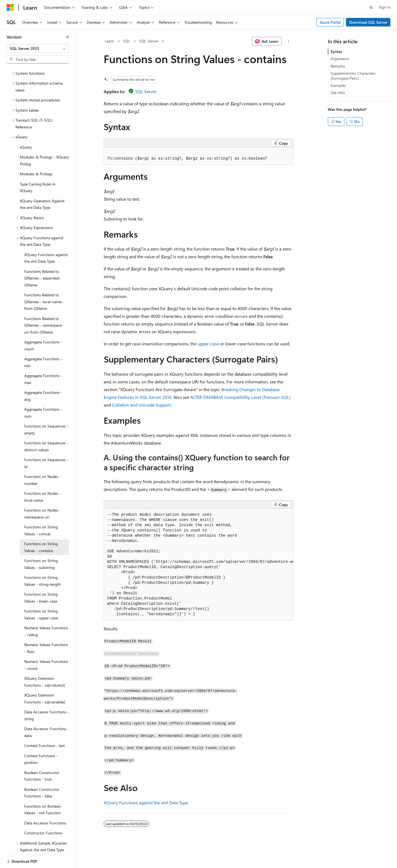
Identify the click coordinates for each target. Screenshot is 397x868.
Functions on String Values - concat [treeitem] (41, 511)
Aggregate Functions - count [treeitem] (43, 326)
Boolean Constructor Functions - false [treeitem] (42, 774)
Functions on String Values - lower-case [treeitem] (41, 579)
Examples (338, 85)
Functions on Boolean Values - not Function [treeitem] (43, 791)
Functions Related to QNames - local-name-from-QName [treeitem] (44, 283)
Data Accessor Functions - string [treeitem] (47, 696)
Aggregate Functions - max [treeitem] (43, 360)
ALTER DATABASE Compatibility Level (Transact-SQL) (240, 397)
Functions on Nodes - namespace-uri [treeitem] (43, 495)
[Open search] (371, 7)
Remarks (338, 66)
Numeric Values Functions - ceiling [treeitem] (46, 612)
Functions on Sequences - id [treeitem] (46, 444)
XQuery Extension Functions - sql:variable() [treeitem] (45, 679)
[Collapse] (68, 37)
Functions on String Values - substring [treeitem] (41, 545)
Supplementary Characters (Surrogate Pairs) (353, 76)
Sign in (385, 7)
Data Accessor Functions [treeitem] (45, 804)
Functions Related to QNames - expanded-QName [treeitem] (42, 259)
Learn (109, 41)
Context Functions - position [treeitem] (41, 740)
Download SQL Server (368, 22)
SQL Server (149, 41)
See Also (338, 92)
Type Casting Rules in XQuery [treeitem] (38, 168)
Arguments (340, 59)
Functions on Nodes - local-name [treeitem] (43, 478)
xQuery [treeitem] (26, 128)
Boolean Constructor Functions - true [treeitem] (42, 757)
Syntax (336, 51)
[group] (198, 565)
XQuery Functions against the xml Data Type (146, 803)
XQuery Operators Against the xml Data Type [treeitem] (42, 185)
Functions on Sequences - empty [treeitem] (46, 410)
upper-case (208, 344)
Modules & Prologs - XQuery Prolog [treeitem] (44, 141)
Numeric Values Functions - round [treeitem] (46, 646)
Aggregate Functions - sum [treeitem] (43, 394)
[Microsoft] (10, 7)
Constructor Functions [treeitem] (43, 814)
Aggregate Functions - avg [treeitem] (43, 377)
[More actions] (289, 41)
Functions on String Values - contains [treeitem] (41, 528)
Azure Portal (330, 22)
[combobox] (38, 49)
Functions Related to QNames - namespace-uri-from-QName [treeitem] (44, 306)
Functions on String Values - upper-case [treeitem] (41, 595)
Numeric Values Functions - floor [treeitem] (46, 629)
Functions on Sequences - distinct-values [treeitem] (46, 427)
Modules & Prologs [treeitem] (36, 155)
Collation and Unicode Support (141, 405)
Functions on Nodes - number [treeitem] (43, 461)
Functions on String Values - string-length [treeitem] (43, 562)
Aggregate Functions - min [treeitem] (43, 343)
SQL (127, 41)
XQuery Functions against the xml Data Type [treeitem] (46, 239)
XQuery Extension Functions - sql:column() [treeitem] (45, 663)
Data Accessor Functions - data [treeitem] (47, 713)
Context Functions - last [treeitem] (45, 726)
